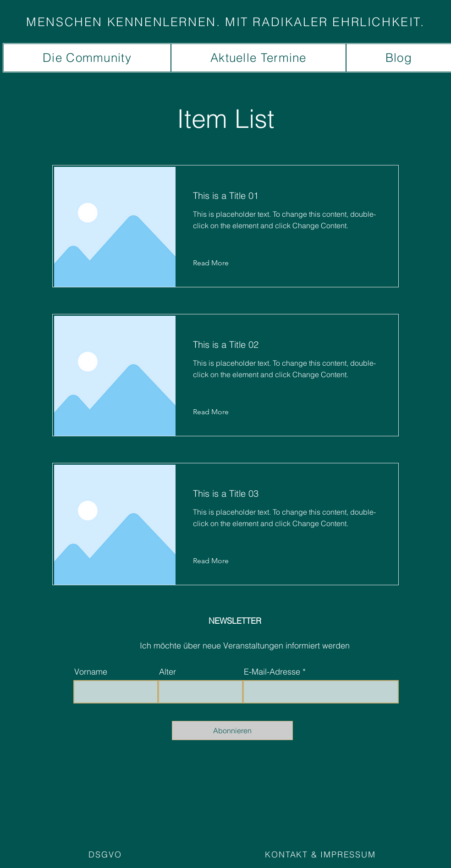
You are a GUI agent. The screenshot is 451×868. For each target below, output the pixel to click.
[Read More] (218, 263)
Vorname (91, 672)
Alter (168, 672)
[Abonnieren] (232, 731)
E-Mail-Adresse (272, 672)
